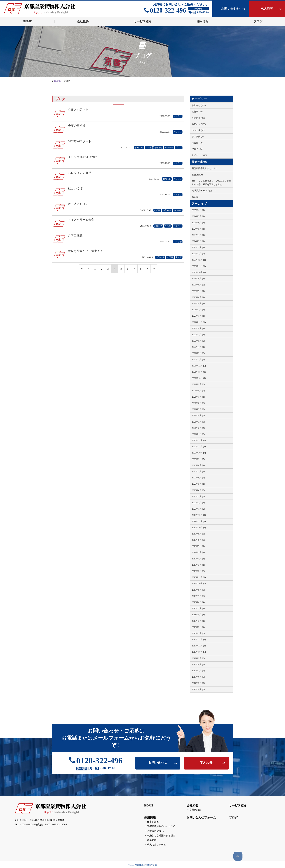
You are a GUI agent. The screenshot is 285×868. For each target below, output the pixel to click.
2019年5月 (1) (198, 552)
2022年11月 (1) (199, 322)
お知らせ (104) (199, 105)
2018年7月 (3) (198, 596)
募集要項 (150, 840)
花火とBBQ (197, 175)
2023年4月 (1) (198, 303)
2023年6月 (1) (198, 297)
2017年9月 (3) (198, 658)
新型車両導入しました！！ (205, 168)
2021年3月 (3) (198, 422)
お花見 (195, 197)
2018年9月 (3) (198, 590)
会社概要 (191, 807)
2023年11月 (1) (199, 266)
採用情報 (149, 818)
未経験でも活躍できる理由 (158, 836)
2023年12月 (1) (199, 260)
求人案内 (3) (198, 137)
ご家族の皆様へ (153, 831)
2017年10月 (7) (199, 652)
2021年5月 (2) (198, 409)
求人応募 (267, 9)
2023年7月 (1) (198, 291)
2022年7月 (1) (198, 335)
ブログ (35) (197, 149)
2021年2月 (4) (198, 428)
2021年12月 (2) (199, 366)
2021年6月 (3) (198, 403)
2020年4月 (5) (198, 490)
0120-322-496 (165, 10)
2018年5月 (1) (198, 608)
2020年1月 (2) (198, 509)
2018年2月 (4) (198, 627)
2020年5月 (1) (198, 484)
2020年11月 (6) (199, 447)
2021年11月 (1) (199, 372)
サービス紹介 (237, 807)
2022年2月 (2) (198, 360)
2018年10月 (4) (199, 583)
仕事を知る (151, 822)
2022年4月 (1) (198, 347)
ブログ (258, 21)
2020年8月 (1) (198, 465)
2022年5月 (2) (198, 341)
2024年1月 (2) (198, 254)
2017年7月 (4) (198, 671)
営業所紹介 (193, 811)
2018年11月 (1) (199, 577)
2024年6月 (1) (198, 223)
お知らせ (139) (199, 124)
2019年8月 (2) (198, 540)
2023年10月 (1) (199, 272)
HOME (148, 807)
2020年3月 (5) (198, 496)
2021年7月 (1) (198, 397)
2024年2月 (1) (198, 247)
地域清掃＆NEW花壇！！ (204, 191)
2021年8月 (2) (198, 391)
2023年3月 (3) (198, 310)
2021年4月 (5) (198, 415)
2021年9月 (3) (198, 384)
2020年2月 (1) (198, 503)
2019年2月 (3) (198, 571)
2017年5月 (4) (198, 683)
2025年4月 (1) (198, 210)
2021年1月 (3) (198, 434)
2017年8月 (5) (198, 664)
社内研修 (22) (198, 118)
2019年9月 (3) (198, 534)
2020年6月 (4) (198, 478)
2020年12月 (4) (199, 440)
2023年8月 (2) (198, 285)
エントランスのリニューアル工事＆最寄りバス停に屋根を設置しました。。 (211, 183)
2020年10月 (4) (199, 453)
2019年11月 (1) (199, 521)
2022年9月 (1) (198, 328)
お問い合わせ (230, 9)
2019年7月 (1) (198, 546)
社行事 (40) (197, 112)
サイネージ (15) (199, 155)
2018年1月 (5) (198, 633)
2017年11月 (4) (199, 646)
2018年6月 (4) (198, 602)
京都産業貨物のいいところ (158, 827)
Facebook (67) (198, 130)
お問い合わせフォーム (200, 818)
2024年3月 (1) (198, 241)
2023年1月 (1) (198, 316)
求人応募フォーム (154, 845)
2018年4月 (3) (198, 615)
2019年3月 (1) (198, 565)
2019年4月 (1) (198, 559)
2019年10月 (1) (199, 528)
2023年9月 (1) (198, 279)
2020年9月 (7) (198, 459)
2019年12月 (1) (199, 515)
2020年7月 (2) (198, 472)
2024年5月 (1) (198, 229)
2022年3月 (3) (198, 353)
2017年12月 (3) (199, 640)
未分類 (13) (197, 143)
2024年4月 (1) (198, 235)
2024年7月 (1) (198, 216)
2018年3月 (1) (198, 621)
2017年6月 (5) (198, 677)
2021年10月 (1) (199, 378)
